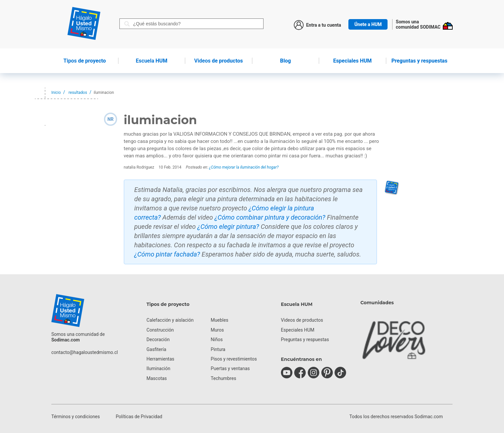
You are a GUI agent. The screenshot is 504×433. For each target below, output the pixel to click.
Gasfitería (156, 349)
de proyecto (85, 61)
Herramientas (160, 359)
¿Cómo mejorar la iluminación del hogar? (244, 167)
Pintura (218, 349)
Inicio (56, 93)
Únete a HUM (368, 24)
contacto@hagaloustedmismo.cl (85, 352)
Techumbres (224, 378)
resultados (78, 93)
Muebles (220, 320)
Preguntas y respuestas (419, 61)
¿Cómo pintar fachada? (167, 254)
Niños (217, 339)
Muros (217, 330)
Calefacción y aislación (170, 320)
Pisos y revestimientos (234, 359)
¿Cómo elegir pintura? (228, 227)
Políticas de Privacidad (139, 417)
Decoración (158, 339)
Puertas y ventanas (230, 368)
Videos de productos (302, 320)
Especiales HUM (353, 61)
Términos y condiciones (76, 417)
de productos (218, 61)
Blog (285, 61)
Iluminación (158, 368)
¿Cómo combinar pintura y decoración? (270, 217)
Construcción (160, 330)
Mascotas (157, 378)
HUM (152, 61)
